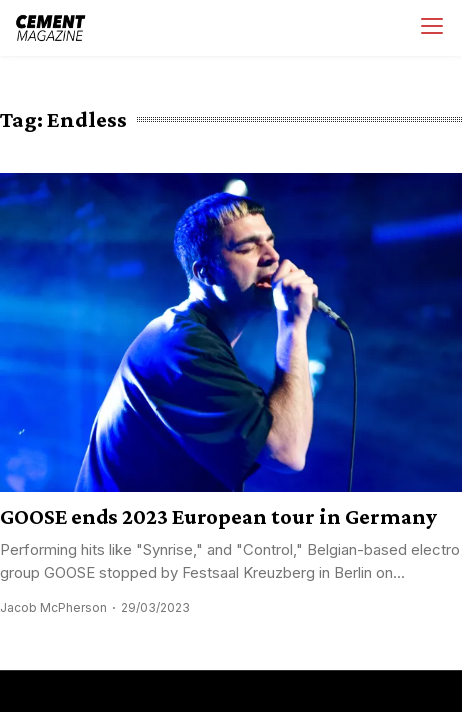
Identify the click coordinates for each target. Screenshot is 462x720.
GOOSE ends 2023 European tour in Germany (218, 516)
